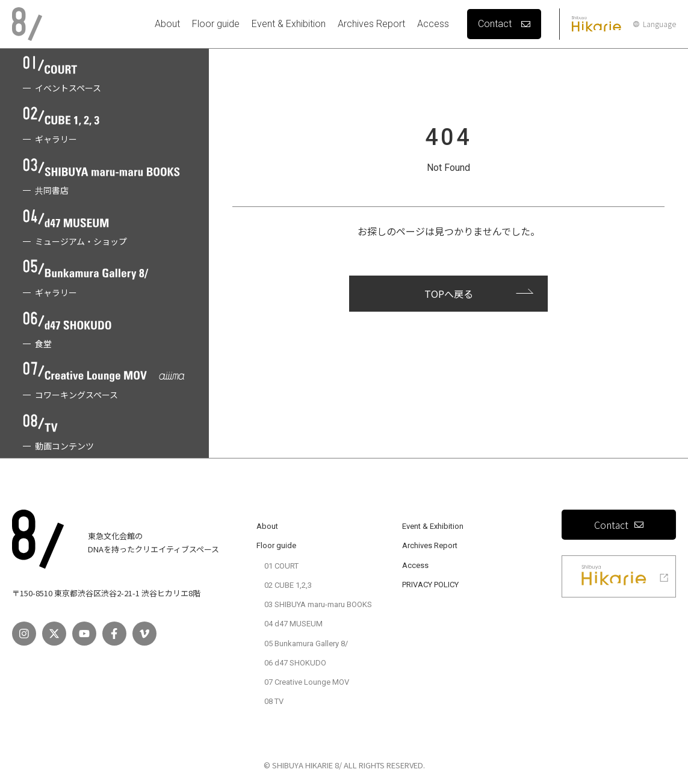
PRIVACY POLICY (430, 585)
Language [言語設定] (655, 24)
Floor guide (216, 24)
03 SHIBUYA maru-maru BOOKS (318, 604)
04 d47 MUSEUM (293, 624)
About (167, 24)
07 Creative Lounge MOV (307, 682)
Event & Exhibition (289, 24)
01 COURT (281, 566)
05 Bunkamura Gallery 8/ (306, 644)
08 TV (274, 701)
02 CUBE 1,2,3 (288, 585)
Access (433, 24)
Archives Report (371, 24)
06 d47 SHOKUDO (295, 663)
